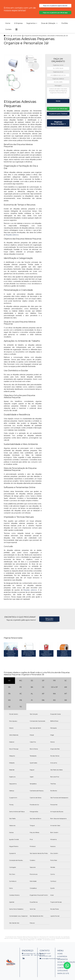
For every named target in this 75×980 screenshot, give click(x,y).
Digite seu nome (58, 69)
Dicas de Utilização (48, 27)
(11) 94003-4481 (45, 960)
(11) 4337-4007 (45, 958)
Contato (8, 33)
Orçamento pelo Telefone (58, 121)
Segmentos (31, 27)
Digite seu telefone (58, 83)
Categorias (17, 40)
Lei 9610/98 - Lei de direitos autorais (45, 944)
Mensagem (58, 89)
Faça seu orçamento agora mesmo (55, 7)
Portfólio (65, 27)
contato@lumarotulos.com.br (50, 963)
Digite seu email (58, 76)
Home (8, 27)
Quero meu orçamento (49, 623)
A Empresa (18, 27)
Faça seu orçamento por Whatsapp (55, 16)
